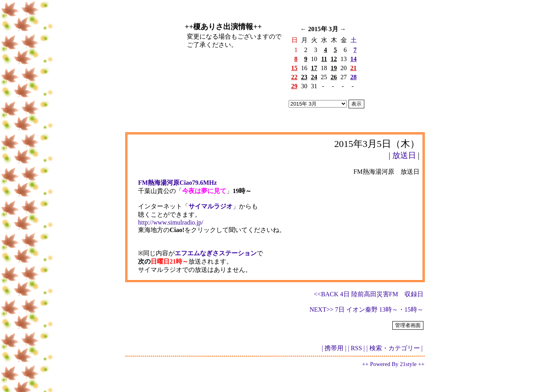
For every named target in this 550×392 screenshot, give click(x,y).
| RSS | (356, 348)
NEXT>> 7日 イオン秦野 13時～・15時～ (366, 309)
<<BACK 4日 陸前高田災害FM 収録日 (369, 294)
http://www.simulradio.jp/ (171, 222)
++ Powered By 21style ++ (393, 364)
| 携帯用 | (334, 348)
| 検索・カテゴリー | (394, 348)
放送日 (404, 155)
